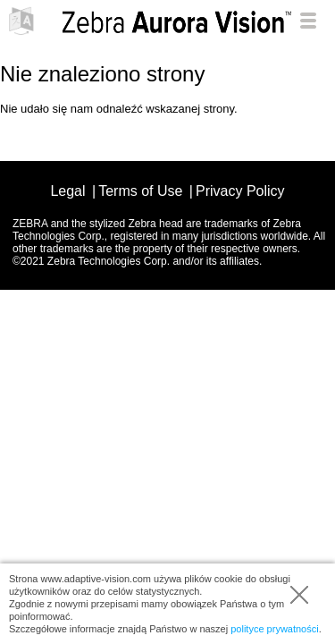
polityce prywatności (274, 629)
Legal (67, 191)
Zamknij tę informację (299, 595)
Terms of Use (140, 191)
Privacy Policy (240, 191)
